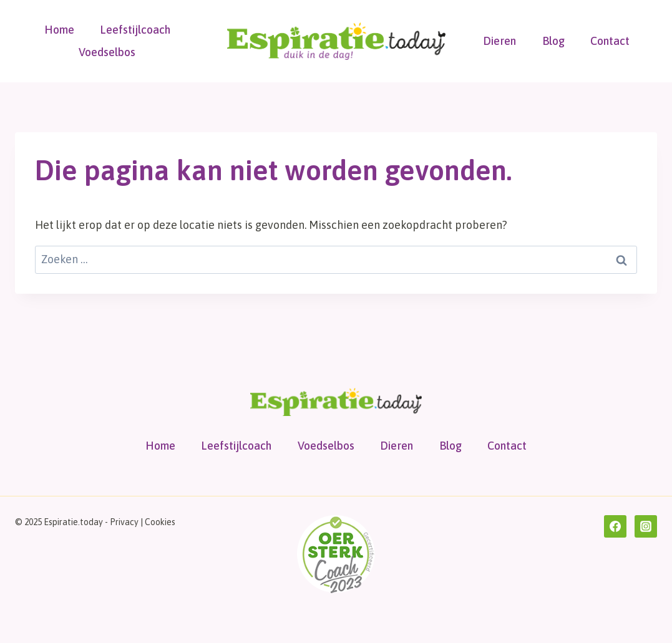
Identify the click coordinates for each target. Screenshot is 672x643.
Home (59, 30)
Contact (610, 41)
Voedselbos (107, 52)
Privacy (124, 522)
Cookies (160, 522)
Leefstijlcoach (135, 30)
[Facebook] (615, 526)
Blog (553, 41)
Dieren (499, 41)
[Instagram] (646, 526)
